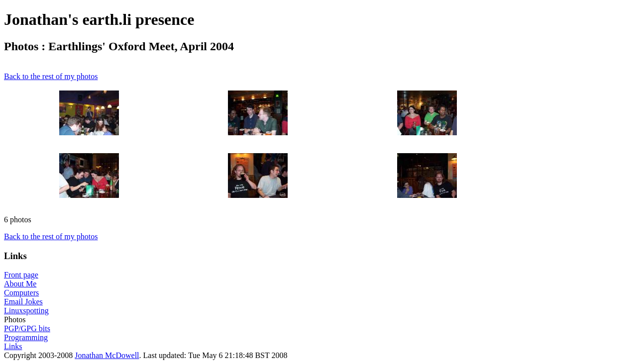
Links (13, 346)
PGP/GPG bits (27, 328)
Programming (26, 337)
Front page (21, 275)
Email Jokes (23, 302)
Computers (21, 293)
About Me (20, 284)
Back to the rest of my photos (51, 76)
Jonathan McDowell (107, 355)
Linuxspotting (26, 311)
